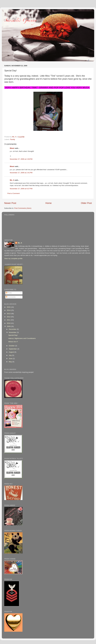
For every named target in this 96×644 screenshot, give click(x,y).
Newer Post (10, 203)
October (12, 346)
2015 (9, 307)
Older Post (86, 203)
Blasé (12, 148)
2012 (9, 317)
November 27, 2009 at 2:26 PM (21, 159)
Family (13, 139)
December (13, 329)
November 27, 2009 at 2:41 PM (21, 173)
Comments (11, 297)
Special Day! (13, 335)
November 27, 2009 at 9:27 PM (21, 189)
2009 (9, 326)
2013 (9, 314)
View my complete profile (13, 258)
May (11, 362)
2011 (9, 320)
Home (48, 203)
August (12, 352)
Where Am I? (13, 342)
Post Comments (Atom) (23, 208)
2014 (9, 310)
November (13, 332)
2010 (9, 323)
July (10, 355)
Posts (9, 293)
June (11, 359)
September (13, 349)
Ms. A (12, 180)
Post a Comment (14, 193)
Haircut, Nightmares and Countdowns (22, 338)
